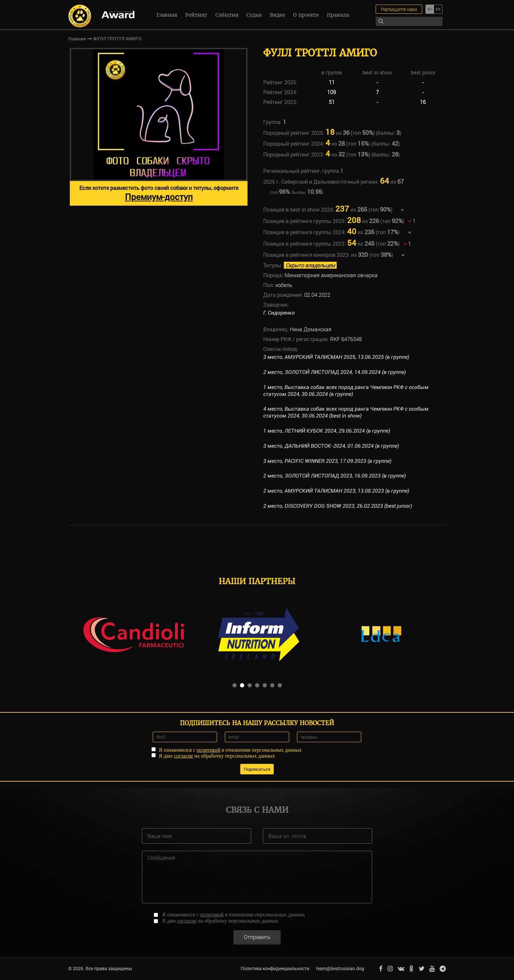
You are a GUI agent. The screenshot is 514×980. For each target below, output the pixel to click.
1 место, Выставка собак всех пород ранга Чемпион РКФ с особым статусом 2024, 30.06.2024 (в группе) (346, 391)
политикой (208, 750)
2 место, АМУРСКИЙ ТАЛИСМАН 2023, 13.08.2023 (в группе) (336, 491)
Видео (277, 15)
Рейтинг (196, 15)
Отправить (257, 937)
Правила (338, 15)
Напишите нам (399, 9)
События (227, 15)
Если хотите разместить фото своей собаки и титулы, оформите (159, 193)
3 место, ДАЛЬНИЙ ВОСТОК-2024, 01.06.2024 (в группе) (331, 446)
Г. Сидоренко (279, 313)
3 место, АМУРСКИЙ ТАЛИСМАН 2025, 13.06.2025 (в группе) (336, 357)
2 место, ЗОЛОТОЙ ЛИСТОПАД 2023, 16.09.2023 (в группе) (335, 476)
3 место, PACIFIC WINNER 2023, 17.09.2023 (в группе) (327, 461)
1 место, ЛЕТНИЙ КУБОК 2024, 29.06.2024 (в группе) (327, 431)
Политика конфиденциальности (275, 968)
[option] (159, 127)
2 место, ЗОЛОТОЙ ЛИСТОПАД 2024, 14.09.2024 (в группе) (335, 372)
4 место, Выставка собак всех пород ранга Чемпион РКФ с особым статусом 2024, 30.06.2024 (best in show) (346, 412)
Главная (167, 15)
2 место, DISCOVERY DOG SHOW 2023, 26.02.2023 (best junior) (338, 506)
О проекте (306, 15)
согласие (183, 756)
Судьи (254, 15)
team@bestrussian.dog (340, 968)
